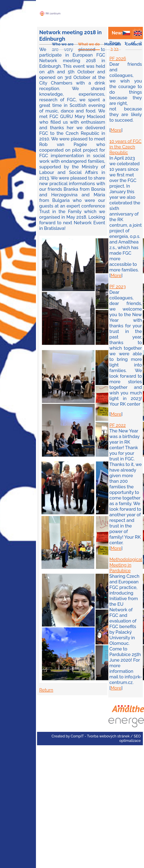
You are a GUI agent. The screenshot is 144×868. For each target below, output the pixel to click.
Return (46, 690)
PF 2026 (118, 59)
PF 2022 (118, 425)
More (116, 130)
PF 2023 (118, 287)
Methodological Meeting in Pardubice (126, 565)
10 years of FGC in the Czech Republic (125, 147)
